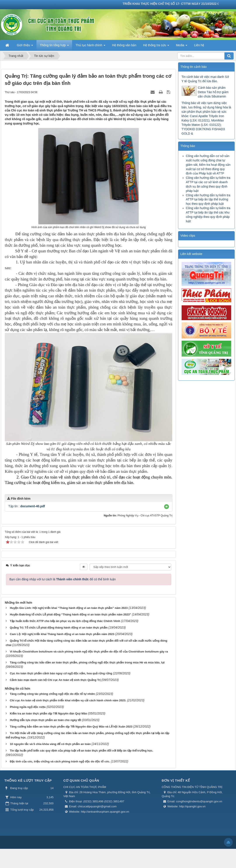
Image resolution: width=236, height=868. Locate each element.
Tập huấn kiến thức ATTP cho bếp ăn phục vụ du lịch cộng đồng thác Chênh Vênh (65, 621)
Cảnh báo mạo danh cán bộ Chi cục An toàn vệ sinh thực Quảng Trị (55, 680)
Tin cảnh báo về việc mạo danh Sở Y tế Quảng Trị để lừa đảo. (205, 79)
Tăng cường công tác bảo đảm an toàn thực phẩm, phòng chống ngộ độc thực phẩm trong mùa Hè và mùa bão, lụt (87, 662)
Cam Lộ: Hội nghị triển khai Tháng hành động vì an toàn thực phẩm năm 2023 (62, 634)
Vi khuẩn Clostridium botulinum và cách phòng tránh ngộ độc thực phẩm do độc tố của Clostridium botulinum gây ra (89, 652)
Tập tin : (27, 506)
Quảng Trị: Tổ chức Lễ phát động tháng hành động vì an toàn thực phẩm (59, 628)
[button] (167, 507)
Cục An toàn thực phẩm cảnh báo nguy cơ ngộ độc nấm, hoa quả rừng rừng (61, 673)
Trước (172, 225)
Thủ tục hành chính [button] (90, 46)
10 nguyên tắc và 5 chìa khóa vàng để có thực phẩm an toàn (50, 744)
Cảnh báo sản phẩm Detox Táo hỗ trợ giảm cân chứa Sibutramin (213, 92)
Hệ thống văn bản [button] (124, 45)
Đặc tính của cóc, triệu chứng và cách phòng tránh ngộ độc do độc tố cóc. (60, 761)
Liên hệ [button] (199, 45)
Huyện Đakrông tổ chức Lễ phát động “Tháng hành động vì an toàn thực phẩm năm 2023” (70, 614)
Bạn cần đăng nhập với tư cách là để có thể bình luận (63, 579)
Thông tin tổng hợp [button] (54, 46)
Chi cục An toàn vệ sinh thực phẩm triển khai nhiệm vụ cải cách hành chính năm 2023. (68, 700)
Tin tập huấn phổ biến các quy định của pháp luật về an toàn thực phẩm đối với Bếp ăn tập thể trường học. (82, 751)
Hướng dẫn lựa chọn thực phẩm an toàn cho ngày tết (46, 720)
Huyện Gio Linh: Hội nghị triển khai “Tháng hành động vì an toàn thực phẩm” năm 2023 (69, 608)
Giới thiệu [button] (25, 46)
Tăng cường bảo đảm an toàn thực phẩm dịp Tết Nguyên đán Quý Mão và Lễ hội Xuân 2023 (71, 727)
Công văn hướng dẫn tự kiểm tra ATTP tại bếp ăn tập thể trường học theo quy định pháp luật (208, 200)
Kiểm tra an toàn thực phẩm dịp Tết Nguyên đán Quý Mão (49, 713)
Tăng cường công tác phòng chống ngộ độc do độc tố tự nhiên (52, 694)
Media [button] (182, 46)
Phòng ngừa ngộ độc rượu (28, 707)
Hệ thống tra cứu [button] (156, 46)
